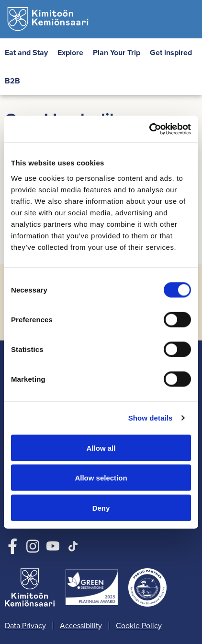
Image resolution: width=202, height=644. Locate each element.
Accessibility (81, 626)
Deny (101, 508)
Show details (151, 418)
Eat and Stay (26, 53)
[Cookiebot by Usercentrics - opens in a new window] (149, 129)
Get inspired (171, 53)
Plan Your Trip (117, 53)
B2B (12, 81)
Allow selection (101, 478)
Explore (70, 53)
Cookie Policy (139, 626)
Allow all (101, 448)
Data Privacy (25, 626)
